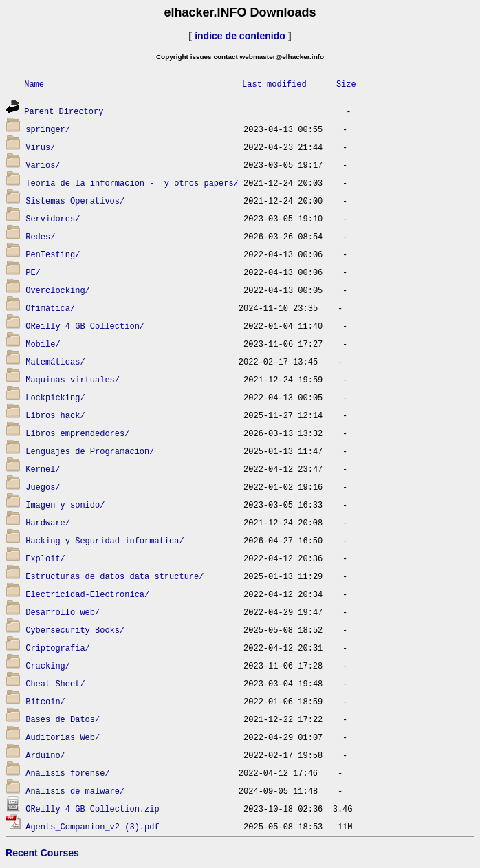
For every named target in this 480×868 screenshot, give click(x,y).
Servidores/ (53, 218)
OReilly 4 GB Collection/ (85, 326)
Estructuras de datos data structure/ (114, 576)
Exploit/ (45, 558)
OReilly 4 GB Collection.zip (92, 809)
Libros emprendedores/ (77, 433)
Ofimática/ (50, 308)
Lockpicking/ (55, 397)
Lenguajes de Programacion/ (90, 451)
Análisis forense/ (67, 773)
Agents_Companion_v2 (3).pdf (92, 826)
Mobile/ (43, 344)
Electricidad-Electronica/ (87, 594)
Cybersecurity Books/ (75, 630)
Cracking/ (48, 665)
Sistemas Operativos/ (75, 200)
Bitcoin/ (45, 701)
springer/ (48, 129)
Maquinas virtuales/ (73, 379)
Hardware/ (48, 522)
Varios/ (43, 165)
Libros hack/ (55, 415)
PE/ (33, 272)
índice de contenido (240, 36)
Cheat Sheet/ (55, 683)
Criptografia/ (58, 648)
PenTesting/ (53, 254)
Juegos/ (43, 487)
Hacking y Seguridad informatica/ (105, 540)
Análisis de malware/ (75, 791)
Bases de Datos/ (63, 719)
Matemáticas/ (55, 361)
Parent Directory (64, 111)
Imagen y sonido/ (65, 504)
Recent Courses (42, 853)
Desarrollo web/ (63, 612)
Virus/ (40, 147)
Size (346, 84)
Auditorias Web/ (63, 737)
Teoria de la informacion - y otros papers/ (132, 183)
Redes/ (40, 236)
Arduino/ (45, 755)
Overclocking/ (58, 290)
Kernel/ (43, 469)
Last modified (274, 84)
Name (34, 84)
